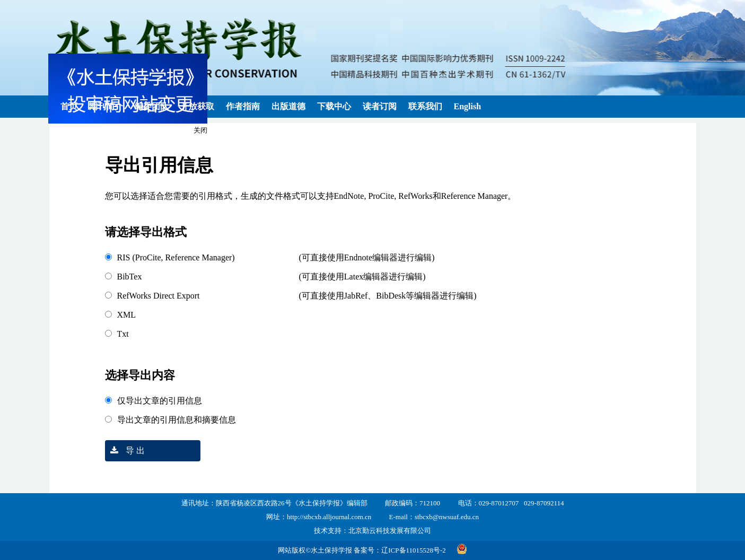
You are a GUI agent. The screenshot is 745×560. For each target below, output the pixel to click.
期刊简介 (106, 106)
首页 (69, 106)
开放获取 (197, 106)
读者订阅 (380, 106)
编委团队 (152, 106)
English (468, 106)
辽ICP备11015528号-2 (414, 550)
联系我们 (425, 106)
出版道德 (288, 106)
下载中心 (334, 106)
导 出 (125, 450)
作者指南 (243, 106)
